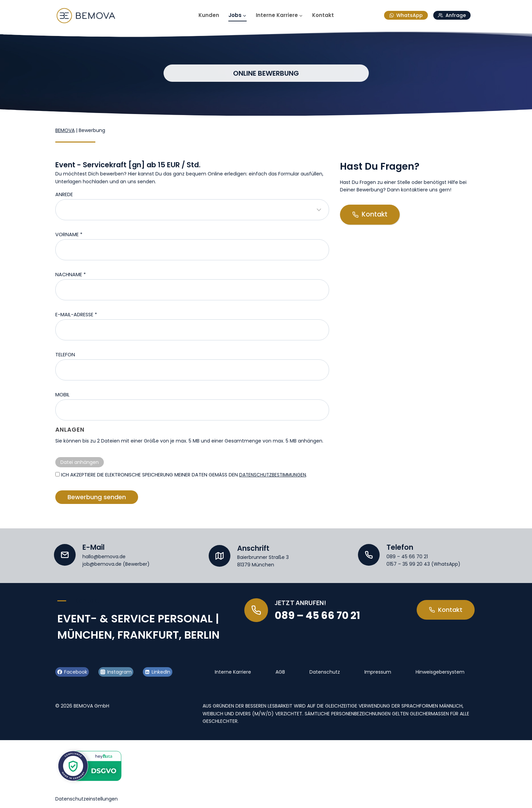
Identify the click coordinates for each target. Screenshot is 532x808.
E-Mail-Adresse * (76, 315)
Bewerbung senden (97, 497)
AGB (280, 671)
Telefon (65, 355)
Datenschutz (325, 671)
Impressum (378, 671)
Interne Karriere (233, 671)
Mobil (62, 395)
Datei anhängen (80, 462)
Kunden (209, 15)
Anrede (64, 194)
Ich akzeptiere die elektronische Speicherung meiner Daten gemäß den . (183, 475)
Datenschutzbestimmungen (274, 475)
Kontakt (323, 15)
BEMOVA (65, 130)
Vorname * (69, 234)
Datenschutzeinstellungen (87, 797)
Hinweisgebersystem (440, 671)
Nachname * (71, 275)
